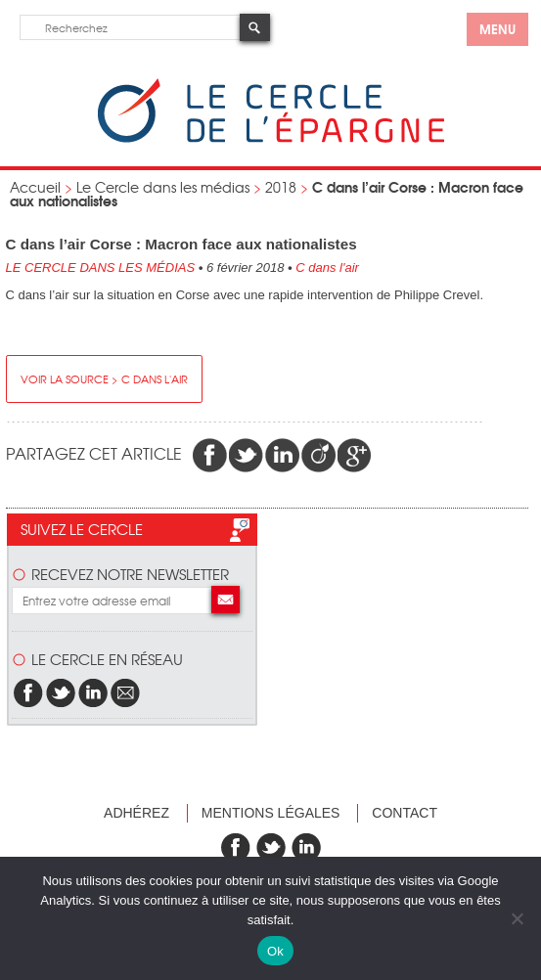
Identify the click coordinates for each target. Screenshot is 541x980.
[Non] (517, 918)
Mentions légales (271, 813)
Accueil (35, 187)
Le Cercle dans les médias (163, 187)
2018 (281, 187)
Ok (275, 951)
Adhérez (136, 813)
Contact (405, 813)
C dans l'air (327, 267)
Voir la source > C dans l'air (104, 379)
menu (497, 28)
